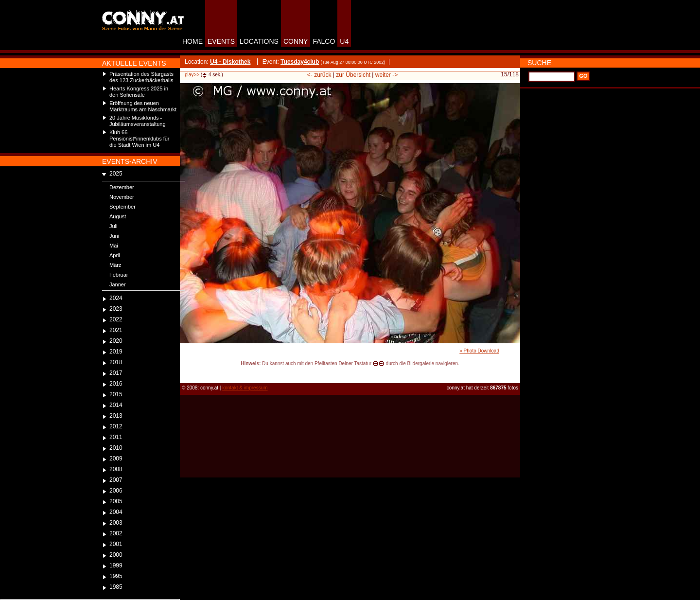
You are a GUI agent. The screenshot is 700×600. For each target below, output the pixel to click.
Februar (119, 275)
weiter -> (386, 75)
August (118, 216)
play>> (192, 75)
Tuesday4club (300, 62)
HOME (192, 41)
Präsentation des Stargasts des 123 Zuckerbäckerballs (141, 77)
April (115, 255)
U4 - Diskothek (230, 62)
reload (188, 372)
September (122, 207)
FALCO (324, 41)
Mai (114, 246)
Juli (114, 226)
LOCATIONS (259, 41)
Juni (114, 236)
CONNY (296, 41)
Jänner (118, 284)
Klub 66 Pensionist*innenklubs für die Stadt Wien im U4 (140, 139)
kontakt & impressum (245, 388)
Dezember (122, 187)
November (122, 197)
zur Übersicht (353, 75)
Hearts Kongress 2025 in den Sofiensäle (139, 92)
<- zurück (319, 75)
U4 (344, 41)
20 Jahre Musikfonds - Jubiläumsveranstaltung (138, 121)
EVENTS (221, 41)
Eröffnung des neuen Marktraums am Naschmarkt (143, 106)
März (115, 265)
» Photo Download (479, 351)
